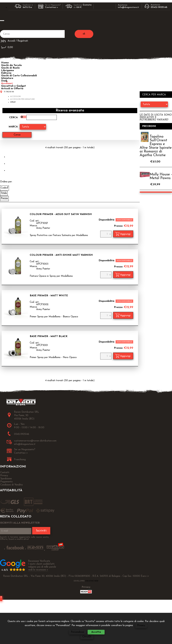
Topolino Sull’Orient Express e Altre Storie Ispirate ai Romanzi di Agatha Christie (156, 146)
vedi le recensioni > (38, 570)
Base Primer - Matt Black (49, 336)
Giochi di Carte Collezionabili (19, 76)
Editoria (6, 73)
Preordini (149, 126)
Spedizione (6, 479)
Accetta (96, 632)
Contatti (5, 473)
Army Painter (43, 228)
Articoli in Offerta (12, 89)
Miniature (7, 78)
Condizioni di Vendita (11, 485)
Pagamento (6, 482)
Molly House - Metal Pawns (161, 176)
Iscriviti (41, 531)
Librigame (8, 70)
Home (5, 63)
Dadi (4, 81)
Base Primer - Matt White (49, 296)
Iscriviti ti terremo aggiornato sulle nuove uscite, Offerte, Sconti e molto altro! (24, 538)
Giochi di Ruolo (10, 68)
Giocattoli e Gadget (13, 86)
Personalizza (78, 632)
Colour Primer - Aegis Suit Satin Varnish (61, 214)
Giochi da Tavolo (11, 65)
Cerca (13, 118)
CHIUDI (87, 637)
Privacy (141, 625)
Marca (13, 127)
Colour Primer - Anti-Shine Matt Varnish (61, 255)
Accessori (7, 83)
